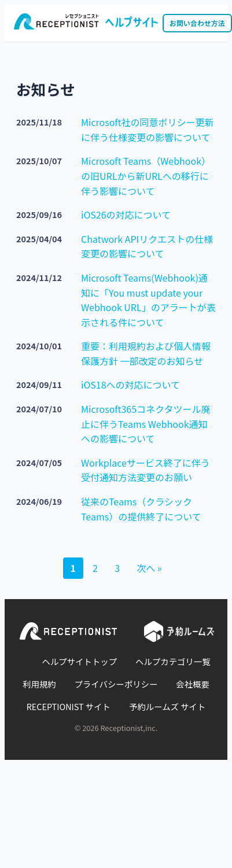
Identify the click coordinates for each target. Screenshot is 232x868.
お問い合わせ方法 (197, 23)
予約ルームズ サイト (167, 706)
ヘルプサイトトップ (80, 661)
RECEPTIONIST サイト (69, 706)
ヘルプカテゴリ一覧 (173, 661)
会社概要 (193, 684)
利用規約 (39, 684)
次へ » (149, 568)
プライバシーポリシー (116, 684)
